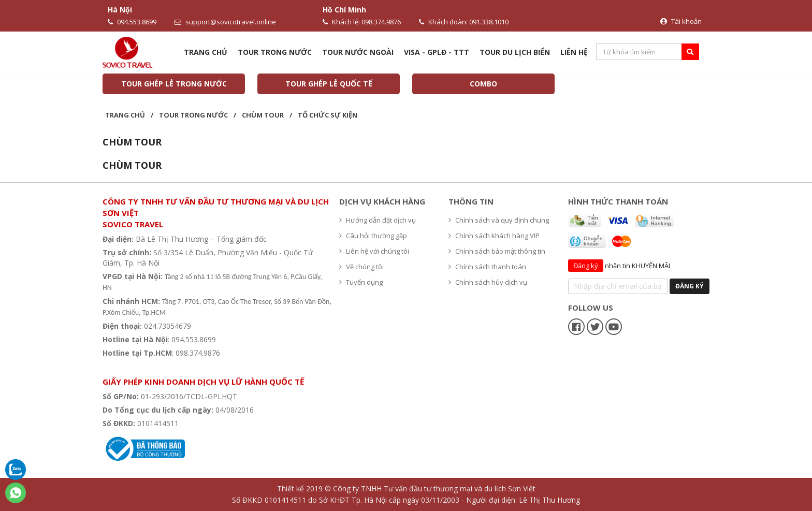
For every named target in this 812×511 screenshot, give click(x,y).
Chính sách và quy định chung (499, 220)
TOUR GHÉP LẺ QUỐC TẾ (329, 84)
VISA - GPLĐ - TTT (437, 52)
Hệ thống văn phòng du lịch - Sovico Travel (182, 366)
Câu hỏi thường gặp (373, 236)
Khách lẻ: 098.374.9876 (362, 22)
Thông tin (471, 201)
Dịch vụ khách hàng (382, 201)
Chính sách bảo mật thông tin (497, 251)
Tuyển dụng (361, 282)
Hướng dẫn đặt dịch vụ (378, 220)
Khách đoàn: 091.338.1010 (464, 22)
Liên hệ (574, 52)
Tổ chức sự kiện (328, 115)
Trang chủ (206, 52)
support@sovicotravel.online (225, 22)
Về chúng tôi (361, 267)
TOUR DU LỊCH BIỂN (515, 52)
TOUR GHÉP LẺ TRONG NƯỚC (174, 84)
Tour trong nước (275, 52)
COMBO (483, 84)
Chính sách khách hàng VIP (494, 236)
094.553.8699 (132, 22)
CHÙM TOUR (263, 115)
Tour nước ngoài (358, 52)
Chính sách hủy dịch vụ (488, 282)
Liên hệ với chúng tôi (374, 251)
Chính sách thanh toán (487, 267)
